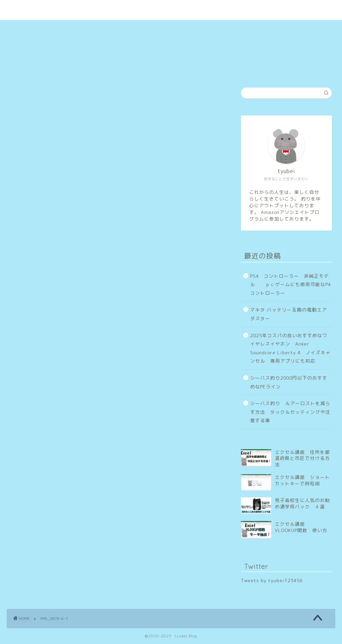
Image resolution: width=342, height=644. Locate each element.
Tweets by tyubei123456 (272, 580)
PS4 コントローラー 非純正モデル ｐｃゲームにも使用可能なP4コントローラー (291, 284)
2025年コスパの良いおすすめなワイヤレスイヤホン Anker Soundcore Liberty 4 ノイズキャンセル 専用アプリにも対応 (290, 348)
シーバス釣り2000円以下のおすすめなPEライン (289, 382)
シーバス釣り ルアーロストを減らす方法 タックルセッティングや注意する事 (290, 412)
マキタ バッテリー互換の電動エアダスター (289, 314)
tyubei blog (171, 3)
